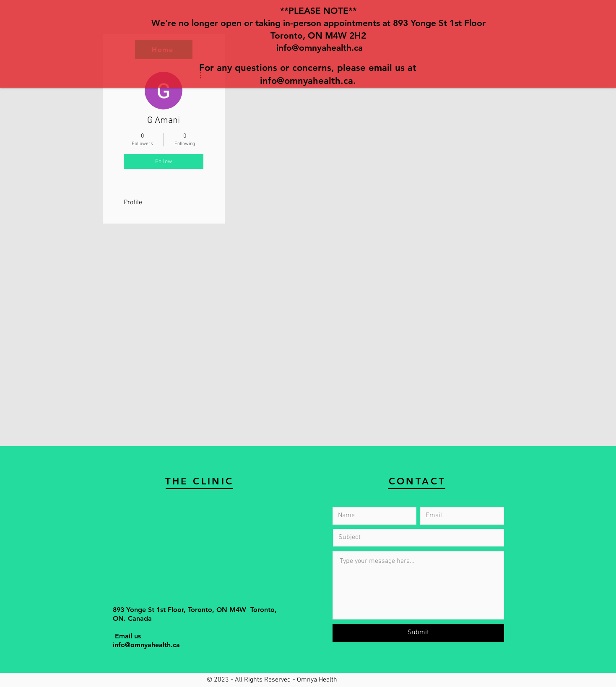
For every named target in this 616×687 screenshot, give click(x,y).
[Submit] (418, 633)
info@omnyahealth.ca (320, 48)
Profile (133, 203)
